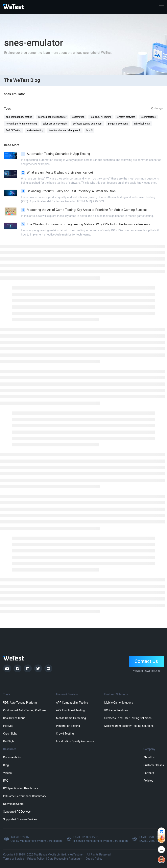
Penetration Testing (68, 726)
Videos (7, 773)
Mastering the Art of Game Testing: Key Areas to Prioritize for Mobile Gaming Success (84, 210)
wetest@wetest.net (148, 671)
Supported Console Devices (20, 819)
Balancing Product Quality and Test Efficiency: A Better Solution (68, 191)
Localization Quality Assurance (75, 741)
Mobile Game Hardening (71, 718)
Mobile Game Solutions (119, 703)
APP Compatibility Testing (72, 703)
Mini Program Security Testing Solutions (129, 726)
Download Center (14, 804)
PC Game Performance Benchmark (25, 796)
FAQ (6, 781)
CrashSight (10, 734)
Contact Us (146, 661)
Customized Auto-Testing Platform (24, 710)
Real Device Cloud (14, 718)
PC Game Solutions (116, 710)
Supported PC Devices (17, 812)
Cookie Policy (94, 859)
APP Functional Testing (70, 710)
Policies (148, 781)
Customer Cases (154, 765)
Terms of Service (14, 859)
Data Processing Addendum (65, 859)
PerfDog (8, 726)
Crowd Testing (65, 734)
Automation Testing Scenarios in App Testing (56, 154)
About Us (149, 757)
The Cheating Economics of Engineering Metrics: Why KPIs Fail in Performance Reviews (85, 224)
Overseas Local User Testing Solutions (128, 718)
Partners (149, 773)
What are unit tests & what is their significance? (57, 173)
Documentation (13, 757)
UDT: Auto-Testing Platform (20, 703)
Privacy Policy (36, 859)
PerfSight (9, 741)
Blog (6, 765)
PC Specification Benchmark (21, 788)
